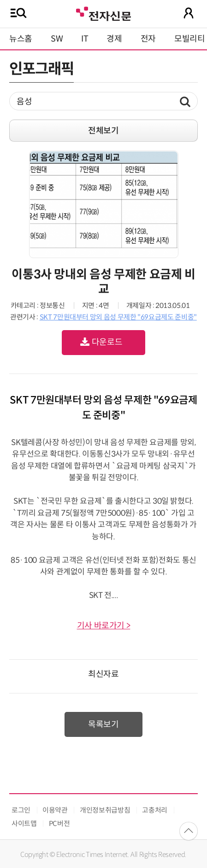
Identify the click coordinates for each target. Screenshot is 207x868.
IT (85, 39)
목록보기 (103, 724)
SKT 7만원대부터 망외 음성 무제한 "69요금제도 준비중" (118, 317)
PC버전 (59, 823)
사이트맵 (24, 823)
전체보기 (103, 131)
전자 (148, 39)
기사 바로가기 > (104, 626)
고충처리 (155, 810)
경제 (114, 39)
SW (57, 39)
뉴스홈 (21, 39)
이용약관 (55, 810)
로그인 (21, 810)
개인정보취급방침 (105, 810)
